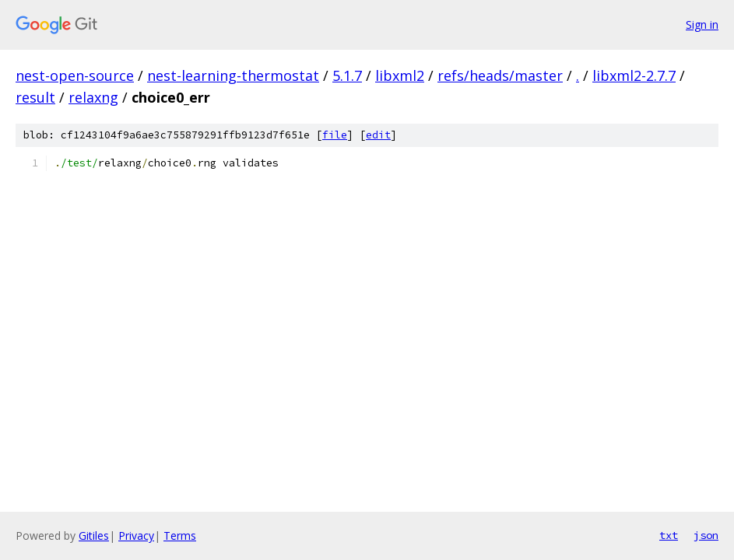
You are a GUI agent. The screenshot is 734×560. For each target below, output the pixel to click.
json (706, 535)
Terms (180, 535)
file (335, 135)
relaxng (93, 97)
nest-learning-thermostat (233, 75)
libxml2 (400, 75)
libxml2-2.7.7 (634, 75)
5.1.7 (347, 75)
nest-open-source (75, 75)
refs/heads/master (500, 75)
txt (669, 535)
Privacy (136, 535)
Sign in (702, 24)
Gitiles (94, 535)
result (35, 97)
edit (378, 135)
